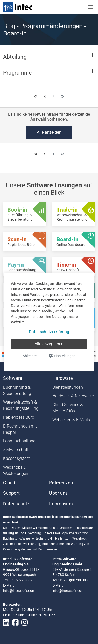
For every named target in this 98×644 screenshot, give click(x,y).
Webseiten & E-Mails (71, 420)
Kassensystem (17, 458)
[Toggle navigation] (91, 7)
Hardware (63, 378)
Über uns (58, 493)
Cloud (9, 483)
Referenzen (61, 483)
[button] (49, 59)
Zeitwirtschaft (16, 450)
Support (11, 493)
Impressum (61, 504)
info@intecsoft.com (19, 591)
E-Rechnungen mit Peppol (20, 429)
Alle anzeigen (49, 132)
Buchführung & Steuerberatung (17, 390)
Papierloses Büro (19, 417)
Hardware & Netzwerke (73, 396)
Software (13, 378)
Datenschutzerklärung (49, 332)
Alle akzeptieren (49, 344)
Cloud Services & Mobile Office (68, 408)
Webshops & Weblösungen (16, 470)
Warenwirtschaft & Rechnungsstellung (21, 405)
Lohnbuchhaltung (19, 441)
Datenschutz (16, 504)
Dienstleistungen (68, 387)
